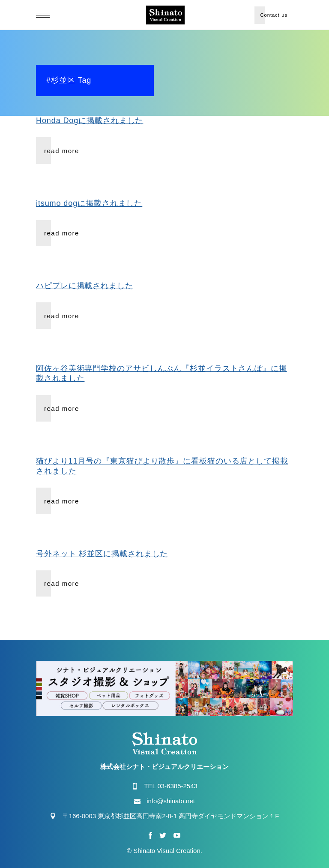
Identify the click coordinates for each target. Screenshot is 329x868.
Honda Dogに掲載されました (90, 121)
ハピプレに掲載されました (85, 286)
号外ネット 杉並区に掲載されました (102, 554)
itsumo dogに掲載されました (89, 203)
